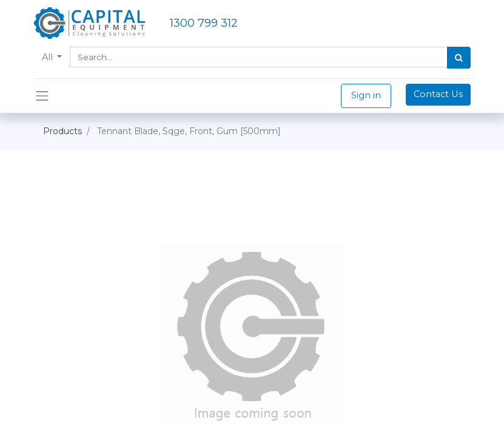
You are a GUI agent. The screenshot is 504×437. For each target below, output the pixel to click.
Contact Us (438, 94)
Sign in (366, 95)
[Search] (459, 58)
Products (62, 131)
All (49, 57)
